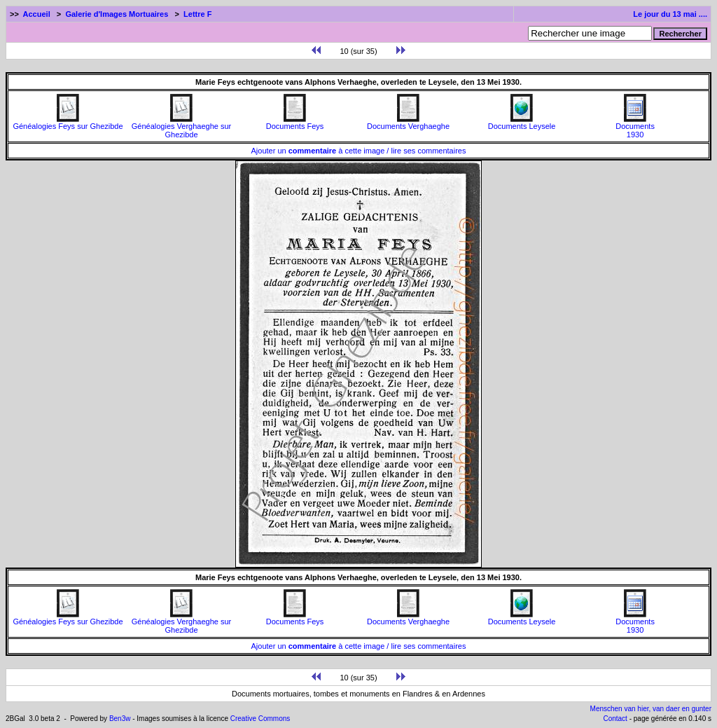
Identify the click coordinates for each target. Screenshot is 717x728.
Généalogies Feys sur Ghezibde (68, 123)
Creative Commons (260, 719)
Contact (615, 719)
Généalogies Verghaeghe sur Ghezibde (182, 127)
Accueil (37, 14)
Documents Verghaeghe (408, 123)
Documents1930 (635, 127)
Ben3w (120, 719)
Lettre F (197, 14)
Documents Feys (295, 123)
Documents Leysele (522, 123)
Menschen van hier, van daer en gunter (651, 709)
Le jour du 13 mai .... (670, 14)
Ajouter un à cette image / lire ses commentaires (359, 151)
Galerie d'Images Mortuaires (117, 14)
